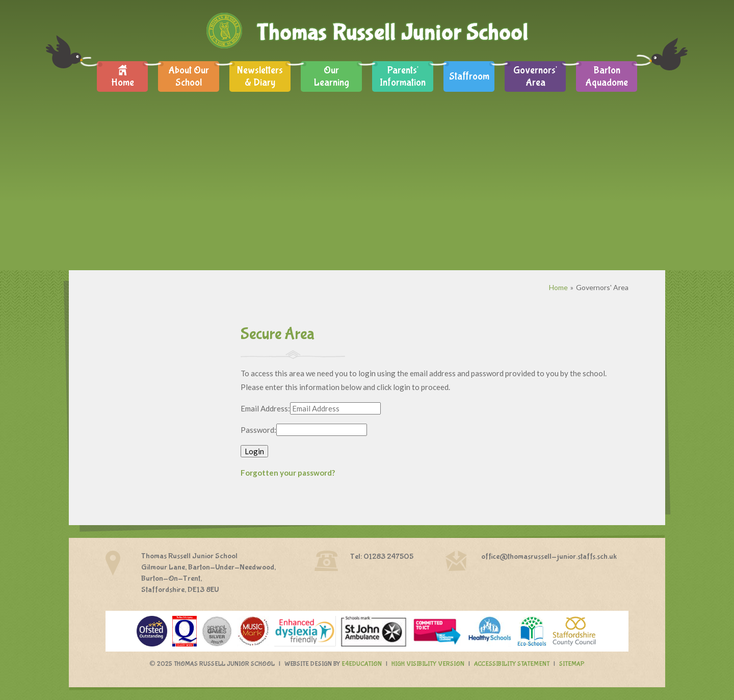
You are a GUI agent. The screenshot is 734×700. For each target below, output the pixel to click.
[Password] (322, 430)
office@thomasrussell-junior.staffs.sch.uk (549, 556)
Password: (258, 430)
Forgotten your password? (288, 473)
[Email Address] (335, 408)
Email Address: (265, 408)
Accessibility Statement (512, 664)
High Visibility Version (428, 664)
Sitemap (572, 664)
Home (558, 287)
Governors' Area (602, 287)
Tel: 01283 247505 (382, 556)
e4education (362, 664)
